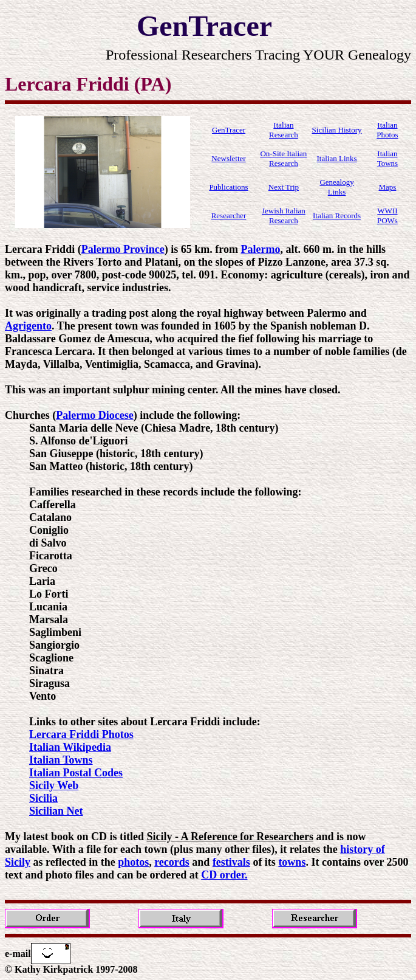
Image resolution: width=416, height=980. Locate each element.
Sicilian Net (56, 811)
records (172, 862)
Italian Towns (61, 760)
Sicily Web (54, 785)
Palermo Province (123, 249)
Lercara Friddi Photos (81, 734)
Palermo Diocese (94, 415)
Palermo (260, 249)
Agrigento (28, 326)
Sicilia (43, 798)
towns (292, 862)
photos (133, 862)
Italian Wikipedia (70, 747)
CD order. (224, 875)
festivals (231, 862)
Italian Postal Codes (76, 773)
